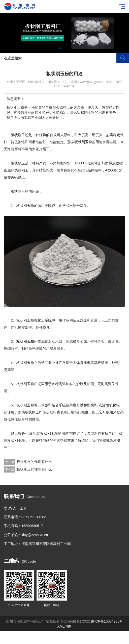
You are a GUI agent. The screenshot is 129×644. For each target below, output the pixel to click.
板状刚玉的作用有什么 (34, 462)
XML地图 (65, 626)
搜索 (123, 58)
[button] (60, 48)
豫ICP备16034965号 (107, 621)
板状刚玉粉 (25, 341)
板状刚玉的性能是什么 (34, 469)
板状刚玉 (81, 142)
